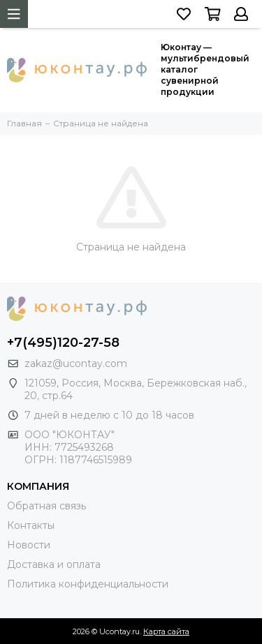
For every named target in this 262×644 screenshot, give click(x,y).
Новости (29, 545)
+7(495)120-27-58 (63, 343)
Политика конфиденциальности (88, 584)
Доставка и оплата (54, 564)
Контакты (31, 525)
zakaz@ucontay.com (76, 364)
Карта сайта (166, 631)
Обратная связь (46, 506)
